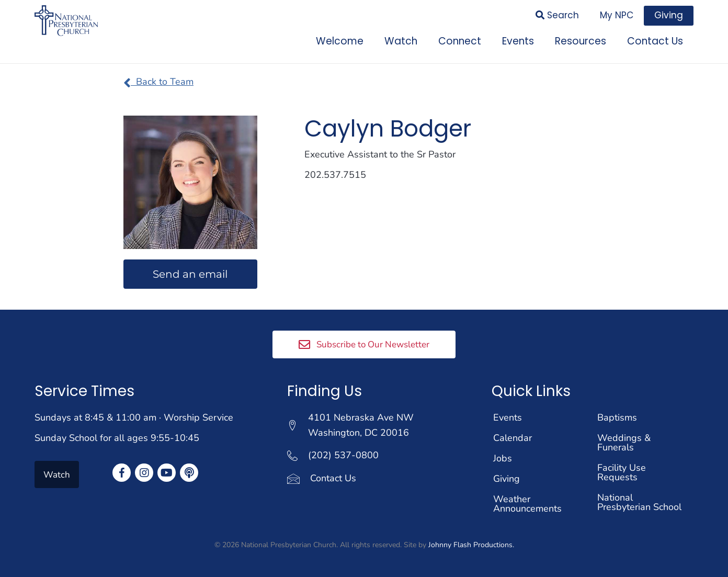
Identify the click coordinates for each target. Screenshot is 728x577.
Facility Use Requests (622, 472)
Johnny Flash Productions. (471, 545)
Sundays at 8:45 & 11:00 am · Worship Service (134, 417)
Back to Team (158, 82)
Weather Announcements (527, 504)
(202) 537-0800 (343, 455)
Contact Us (333, 478)
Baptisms (617, 417)
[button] (364, 344)
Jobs (503, 458)
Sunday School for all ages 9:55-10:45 (117, 438)
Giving (507, 479)
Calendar (513, 438)
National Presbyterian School (639, 502)
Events (508, 417)
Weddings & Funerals (624, 443)
